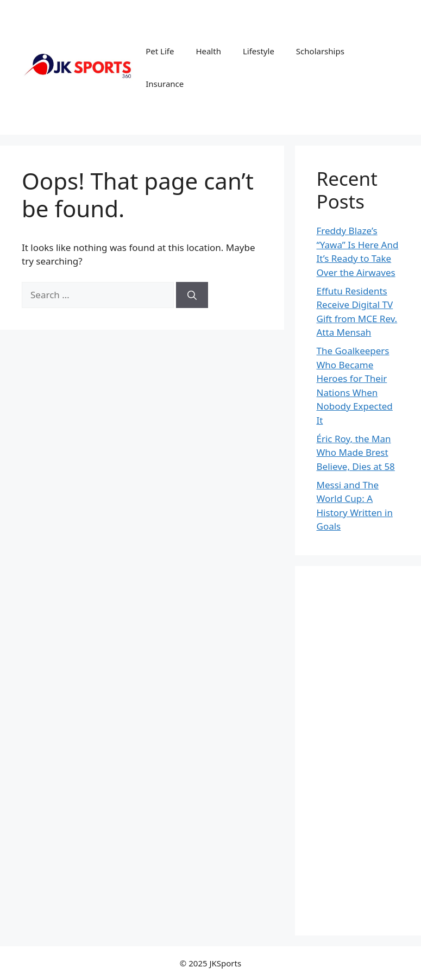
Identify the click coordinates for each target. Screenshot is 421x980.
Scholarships (320, 51)
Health (208, 51)
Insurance (165, 84)
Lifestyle (259, 51)
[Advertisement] (358, 751)
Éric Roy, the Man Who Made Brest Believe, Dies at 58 (356, 453)
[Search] (192, 295)
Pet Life (160, 51)
